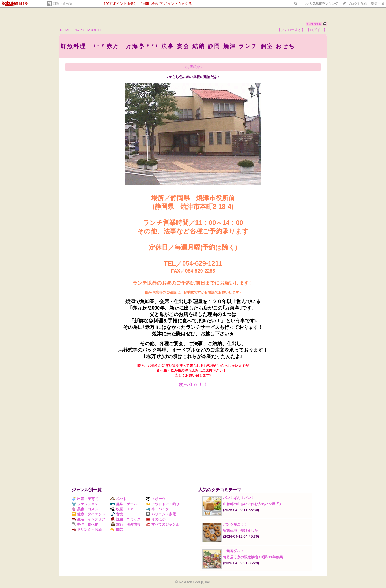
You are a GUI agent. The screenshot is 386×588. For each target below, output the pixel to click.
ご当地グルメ (233, 551)
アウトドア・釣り (163, 504)
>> (322, 4)
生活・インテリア (88, 519)
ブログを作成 (357, 4)
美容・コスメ (85, 509)
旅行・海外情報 (125, 524)
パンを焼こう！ (235, 524)
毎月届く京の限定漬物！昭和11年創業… (255, 557)
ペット (118, 499)
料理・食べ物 (63, 4)
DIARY (79, 30)
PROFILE (95, 30)
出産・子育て (85, 499)
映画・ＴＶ (122, 509)
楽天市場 (377, 4)
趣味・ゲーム (124, 504)
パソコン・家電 (161, 514)
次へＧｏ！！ (193, 385)
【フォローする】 (291, 30)
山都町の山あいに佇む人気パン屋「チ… (254, 504)
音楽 (117, 514)
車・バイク (157, 509)
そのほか (156, 519)
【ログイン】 (317, 30)
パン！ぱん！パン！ (239, 498)
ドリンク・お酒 (87, 529)
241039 (314, 24)
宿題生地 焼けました (240, 531)
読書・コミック (125, 519)
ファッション (85, 504)
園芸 (117, 529)
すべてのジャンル (163, 524)
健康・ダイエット (88, 514)
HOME (65, 30)
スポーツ (156, 499)
